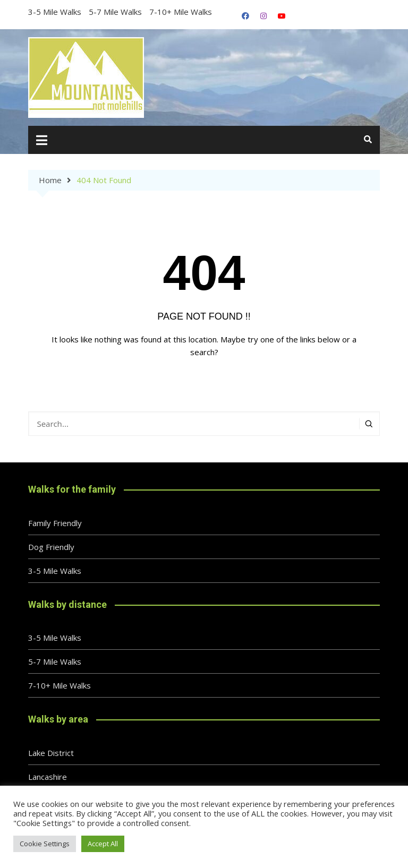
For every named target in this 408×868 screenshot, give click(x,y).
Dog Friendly (51, 547)
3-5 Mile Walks (55, 12)
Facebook (245, 16)
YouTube (282, 16)
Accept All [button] (103, 844)
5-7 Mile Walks (115, 12)
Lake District (51, 753)
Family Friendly (55, 523)
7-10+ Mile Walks (181, 12)
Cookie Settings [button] (45, 844)
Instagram (263, 16)
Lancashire (48, 777)
